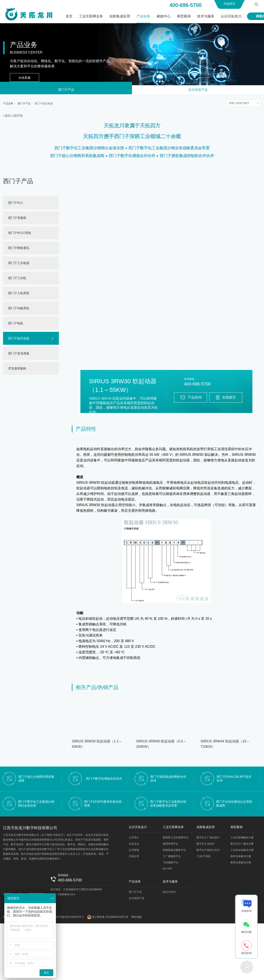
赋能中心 (164, 16)
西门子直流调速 (19, 355)
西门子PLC (16, 204)
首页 (69, 16)
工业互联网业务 (91, 16)
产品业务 (143, 16)
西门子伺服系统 (19, 309)
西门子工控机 (17, 279)
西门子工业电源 (19, 264)
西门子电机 (16, 325)
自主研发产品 (198, 90)
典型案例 (184, 16)
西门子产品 (66, 90)
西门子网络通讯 (19, 249)
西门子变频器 (17, 219)
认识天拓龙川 (231, 16)
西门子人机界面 (19, 294)
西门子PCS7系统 (20, 234)
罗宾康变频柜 (17, 370)
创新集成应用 (120, 16)
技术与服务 (206, 16)
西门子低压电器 (44, 105)
